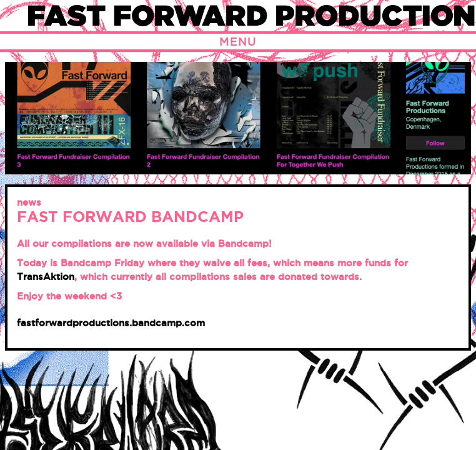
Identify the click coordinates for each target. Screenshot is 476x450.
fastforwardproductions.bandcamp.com (111, 323)
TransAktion (46, 277)
